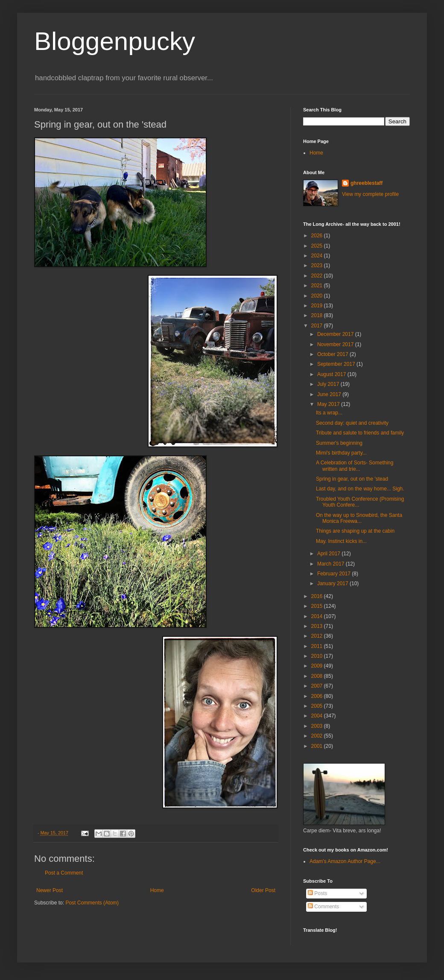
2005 (318, 706)
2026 (318, 236)
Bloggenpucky (115, 41)
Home (157, 890)
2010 (318, 656)
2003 (318, 726)
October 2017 (333, 354)
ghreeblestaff (367, 183)
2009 (318, 666)
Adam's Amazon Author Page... (345, 861)
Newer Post (50, 890)
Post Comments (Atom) (92, 903)
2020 (318, 296)
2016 (318, 596)
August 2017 (332, 374)
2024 (318, 256)
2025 (318, 246)
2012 (318, 636)
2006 (318, 696)
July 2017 (329, 384)
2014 (318, 616)
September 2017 (337, 364)
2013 (318, 626)
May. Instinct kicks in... (341, 541)
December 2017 (336, 334)
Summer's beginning (339, 443)
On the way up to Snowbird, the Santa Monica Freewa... (359, 518)
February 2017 (334, 574)
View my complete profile (370, 194)
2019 (318, 306)
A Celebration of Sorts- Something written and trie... (355, 466)
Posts (317, 893)
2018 (318, 315)
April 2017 (329, 554)
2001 (318, 746)
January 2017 (333, 583)
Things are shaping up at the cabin (355, 531)
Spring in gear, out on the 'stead (352, 479)
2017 (318, 326)
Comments (323, 907)
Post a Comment (64, 873)
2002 (318, 736)
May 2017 (329, 404)
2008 (318, 676)
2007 (318, 686)
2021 (318, 286)
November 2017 (336, 344)
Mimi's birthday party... (341, 453)
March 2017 (332, 564)
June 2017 (330, 394)
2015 (318, 606)
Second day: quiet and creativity (352, 423)
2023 (318, 265)
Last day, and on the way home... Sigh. (360, 489)
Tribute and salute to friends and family (360, 433)
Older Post (263, 890)
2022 (318, 276)
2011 (318, 646)
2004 (318, 716)
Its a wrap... (329, 413)
